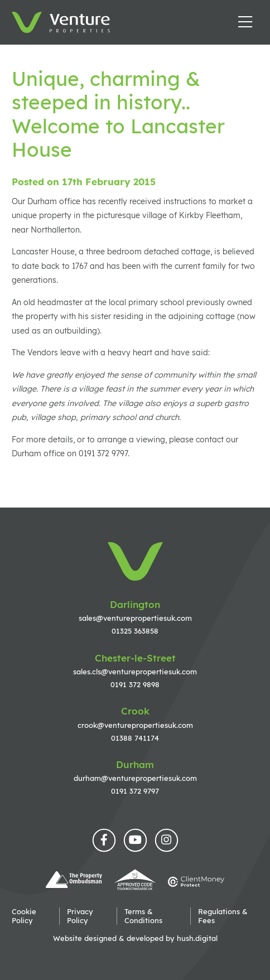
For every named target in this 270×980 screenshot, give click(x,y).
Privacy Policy (80, 916)
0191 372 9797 (135, 791)
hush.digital (197, 938)
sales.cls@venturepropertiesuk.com (135, 672)
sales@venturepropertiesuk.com (135, 618)
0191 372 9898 (135, 684)
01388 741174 (135, 738)
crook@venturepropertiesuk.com (135, 725)
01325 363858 (135, 631)
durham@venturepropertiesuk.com (135, 778)
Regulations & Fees (223, 916)
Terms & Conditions (143, 916)
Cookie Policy (24, 916)
